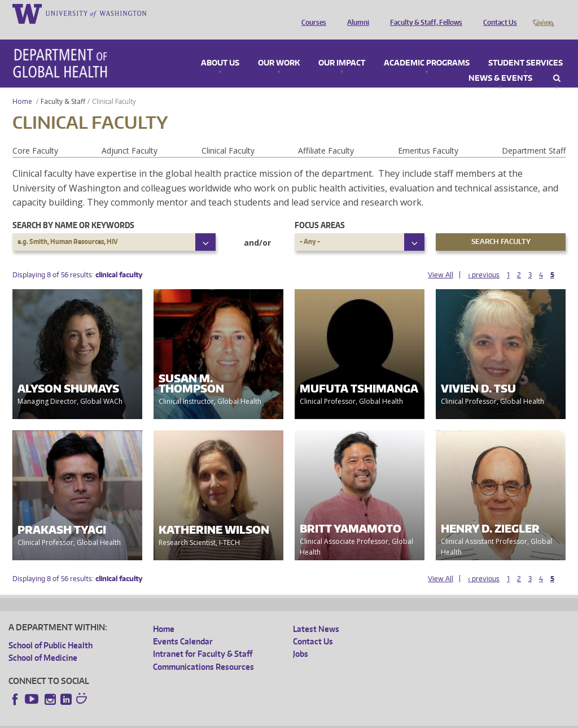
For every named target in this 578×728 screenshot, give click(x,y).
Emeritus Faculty (428, 135)
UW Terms (204, 719)
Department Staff (534, 135)
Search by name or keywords (73, 209)
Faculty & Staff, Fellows (423, 13)
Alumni (355, 13)
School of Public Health (51, 629)
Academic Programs (427, 47)
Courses (311, 13)
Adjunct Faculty (130, 135)
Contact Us (497, 13)
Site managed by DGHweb (271, 719)
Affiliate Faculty (326, 135)
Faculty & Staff (63, 86)
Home (22, 86)
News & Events (500, 63)
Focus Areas (320, 209)
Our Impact (342, 47)
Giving (543, 13)
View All (441, 259)
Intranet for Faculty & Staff (203, 638)
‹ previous (484, 259)
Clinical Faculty (228, 135)
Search (557, 63)
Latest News (316, 613)
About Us (220, 47)
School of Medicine (43, 642)
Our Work (279, 47)
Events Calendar (183, 625)
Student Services (526, 47)
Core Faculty (35, 135)
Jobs (301, 638)
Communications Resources (203, 651)
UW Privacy (158, 719)
